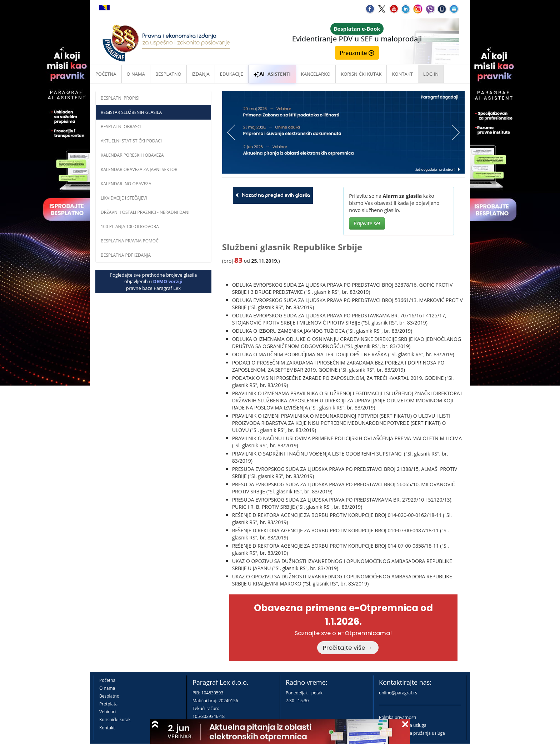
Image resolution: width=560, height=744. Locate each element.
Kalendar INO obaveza (126, 184)
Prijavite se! (367, 223)
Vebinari (107, 712)
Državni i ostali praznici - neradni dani (145, 212)
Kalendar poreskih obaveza (132, 155)
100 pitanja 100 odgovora (130, 227)
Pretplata (108, 704)
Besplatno (168, 74)
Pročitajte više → (348, 648)
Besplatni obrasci (121, 127)
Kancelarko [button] (316, 74)
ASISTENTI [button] (272, 74)
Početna (106, 74)
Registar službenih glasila (131, 112)
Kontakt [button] (402, 74)
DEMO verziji (168, 281)
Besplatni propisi (120, 98)
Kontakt (107, 728)
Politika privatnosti (397, 717)
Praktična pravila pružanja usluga (412, 733)
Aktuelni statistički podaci (131, 141)
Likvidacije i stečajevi (124, 198)
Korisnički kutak (115, 720)
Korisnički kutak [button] (361, 74)
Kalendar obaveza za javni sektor (139, 169)
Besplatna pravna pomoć (130, 241)
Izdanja (201, 74)
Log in (431, 74)
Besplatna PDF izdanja (126, 255)
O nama (136, 74)
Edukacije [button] (232, 74)
